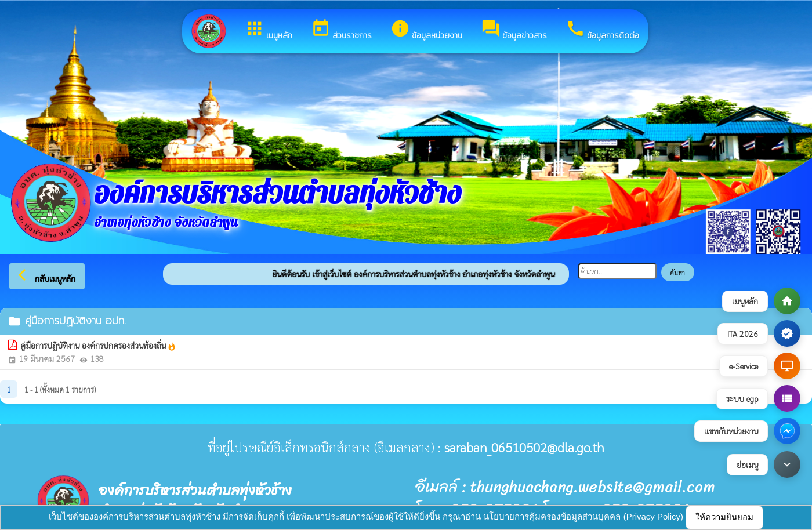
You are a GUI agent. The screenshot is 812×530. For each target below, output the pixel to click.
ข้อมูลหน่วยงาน (426, 30)
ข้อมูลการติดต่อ (602, 30)
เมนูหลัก (269, 30)
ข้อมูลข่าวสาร (514, 30)
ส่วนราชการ (341, 30)
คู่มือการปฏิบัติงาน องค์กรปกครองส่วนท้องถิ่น (98, 346)
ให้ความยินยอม (724, 517)
